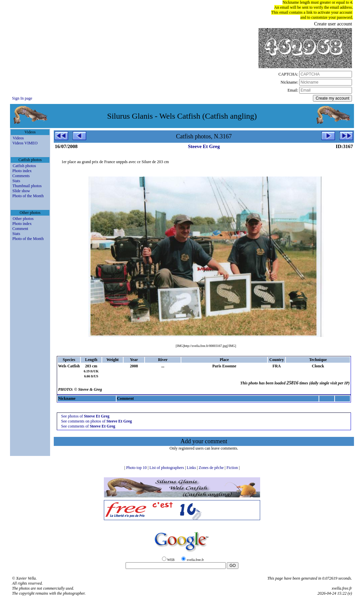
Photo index (22, 171)
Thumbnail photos (27, 186)
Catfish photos (24, 166)
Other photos (23, 219)
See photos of (85, 416)
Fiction (233, 468)
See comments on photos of (97, 421)
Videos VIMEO (25, 143)
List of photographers (167, 468)
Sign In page (22, 98)
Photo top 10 (137, 468)
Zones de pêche (212, 468)
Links (192, 468)
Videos (18, 138)
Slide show (21, 191)
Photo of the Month (28, 196)
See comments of (88, 426)
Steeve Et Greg (204, 146)
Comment (20, 229)
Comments (21, 176)
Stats (16, 181)
